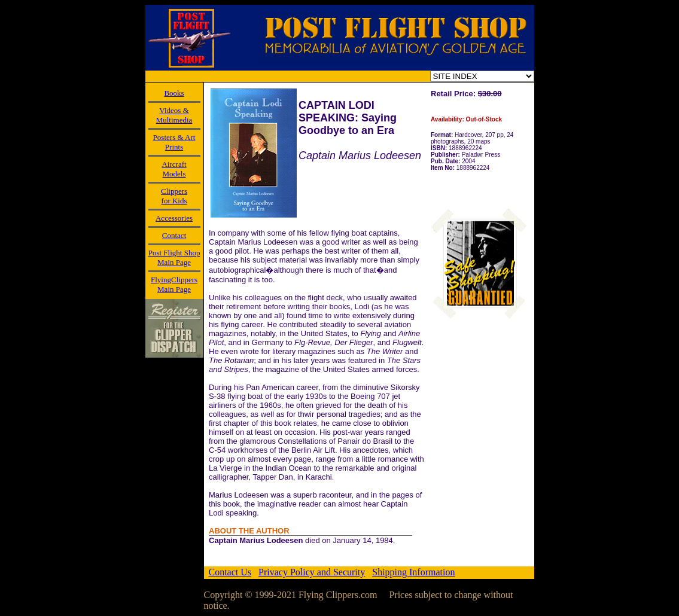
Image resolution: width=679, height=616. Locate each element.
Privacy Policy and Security (312, 572)
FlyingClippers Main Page (174, 284)
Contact (174, 235)
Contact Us (230, 572)
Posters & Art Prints (174, 142)
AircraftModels (174, 169)
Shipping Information (413, 572)
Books (174, 93)
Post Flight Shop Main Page (174, 257)
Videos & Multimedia (174, 115)
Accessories (174, 218)
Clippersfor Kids (174, 196)
